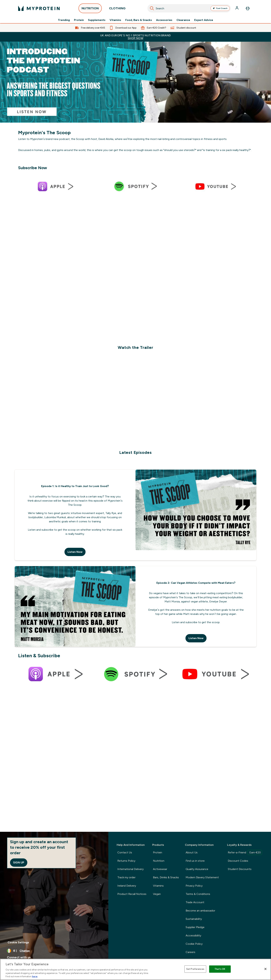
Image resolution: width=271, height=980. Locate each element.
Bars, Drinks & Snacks (166, 877)
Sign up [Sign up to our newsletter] (19, 862)
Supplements (97, 20)
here (35, 976)
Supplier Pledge (195, 927)
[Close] (265, 969)
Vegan (157, 894)
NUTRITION (90, 9)
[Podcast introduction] (135, 82)
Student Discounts (240, 869)
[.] (135, 269)
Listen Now (75, 552)
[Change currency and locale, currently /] (54, 951)
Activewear (160, 869)
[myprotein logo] (39, 8)
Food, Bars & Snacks (139, 20)
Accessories (164, 20)
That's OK (220, 969)
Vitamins (115, 20)
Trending (64, 20)
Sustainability (194, 919)
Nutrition (159, 861)
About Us (192, 852)
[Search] (152, 8)
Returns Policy (126, 861)
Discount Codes (238, 861)
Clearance (183, 20)
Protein (79, 20)
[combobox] (189, 8)
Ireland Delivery (127, 886)
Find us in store (195, 861)
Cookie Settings (18, 942)
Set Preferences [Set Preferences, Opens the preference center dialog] (195, 969)
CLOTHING (117, 9)
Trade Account (195, 902)
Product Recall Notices (132, 894)
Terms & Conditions (198, 894)
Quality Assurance (197, 869)
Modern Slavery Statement (202, 877)
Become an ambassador (200, 911)
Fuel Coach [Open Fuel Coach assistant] (220, 8)
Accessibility (193, 935)
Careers (190, 952)
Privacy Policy (194, 886)
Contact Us (125, 852)
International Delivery (130, 869)
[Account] (237, 8)
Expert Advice (204, 20)
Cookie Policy (194, 944)
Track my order (126, 877)
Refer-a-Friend (245, 852)
